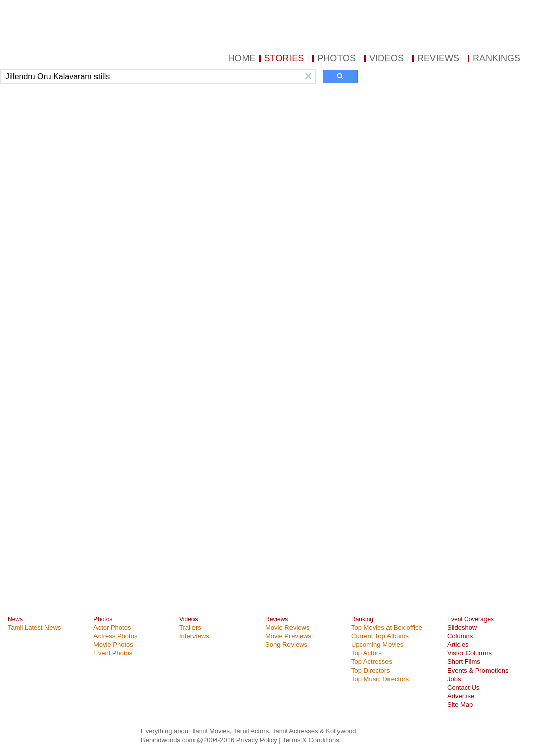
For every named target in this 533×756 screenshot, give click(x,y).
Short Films (464, 662)
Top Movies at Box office (387, 627)
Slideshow (462, 627)
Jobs (454, 679)
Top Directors (371, 670)
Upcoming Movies (377, 644)
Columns (460, 636)
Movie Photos (113, 644)
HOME (242, 58)
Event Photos (113, 653)
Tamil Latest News (34, 627)
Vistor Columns (469, 653)
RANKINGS (497, 58)
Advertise (461, 696)
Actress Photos (115, 636)
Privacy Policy (258, 740)
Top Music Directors (380, 679)
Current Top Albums (380, 636)
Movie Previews (288, 636)
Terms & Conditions (311, 740)
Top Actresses (372, 662)
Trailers (190, 627)
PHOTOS (336, 58)
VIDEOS (386, 58)
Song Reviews (286, 644)
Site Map (460, 705)
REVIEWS (438, 58)
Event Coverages (470, 619)
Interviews (194, 636)
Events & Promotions (478, 670)
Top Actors (367, 653)
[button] (308, 77)
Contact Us (463, 687)
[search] (151, 77)
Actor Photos (112, 627)
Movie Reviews (287, 627)
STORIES (284, 58)
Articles (458, 644)
